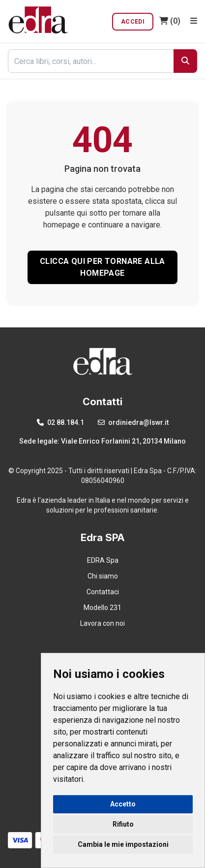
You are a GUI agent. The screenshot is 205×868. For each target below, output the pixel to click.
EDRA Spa (103, 560)
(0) (170, 21)
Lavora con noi (102, 623)
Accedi (133, 22)
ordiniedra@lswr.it (133, 422)
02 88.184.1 (60, 422)
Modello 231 (102, 608)
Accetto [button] (123, 804)
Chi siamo (103, 576)
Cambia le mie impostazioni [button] (123, 844)
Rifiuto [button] (123, 824)
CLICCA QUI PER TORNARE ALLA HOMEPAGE (102, 267)
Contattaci (103, 592)
